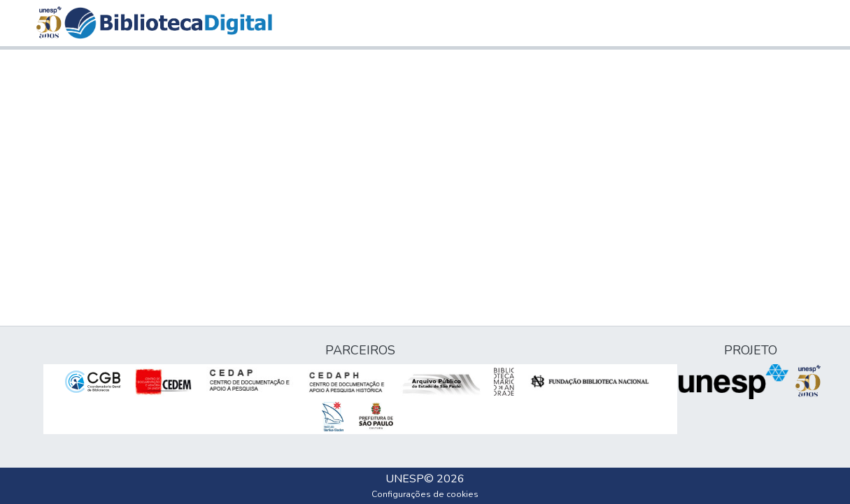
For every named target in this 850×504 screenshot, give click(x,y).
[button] (168, 23)
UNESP (405, 479)
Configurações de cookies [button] (425, 494)
